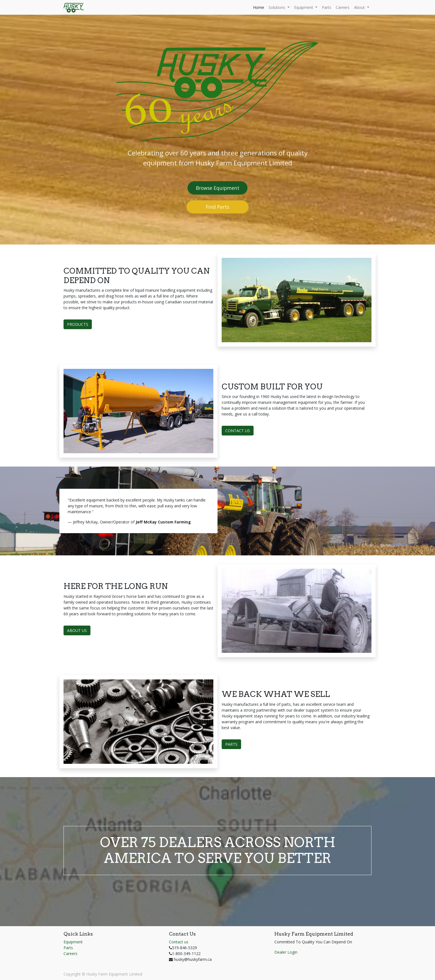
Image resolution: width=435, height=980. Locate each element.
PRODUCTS (78, 324)
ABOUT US (77, 630)
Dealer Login (286, 952)
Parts (68, 948)
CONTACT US (238, 431)
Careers (70, 953)
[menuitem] (259, 7)
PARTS (231, 744)
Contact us (179, 942)
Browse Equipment (218, 188)
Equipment (73, 942)
